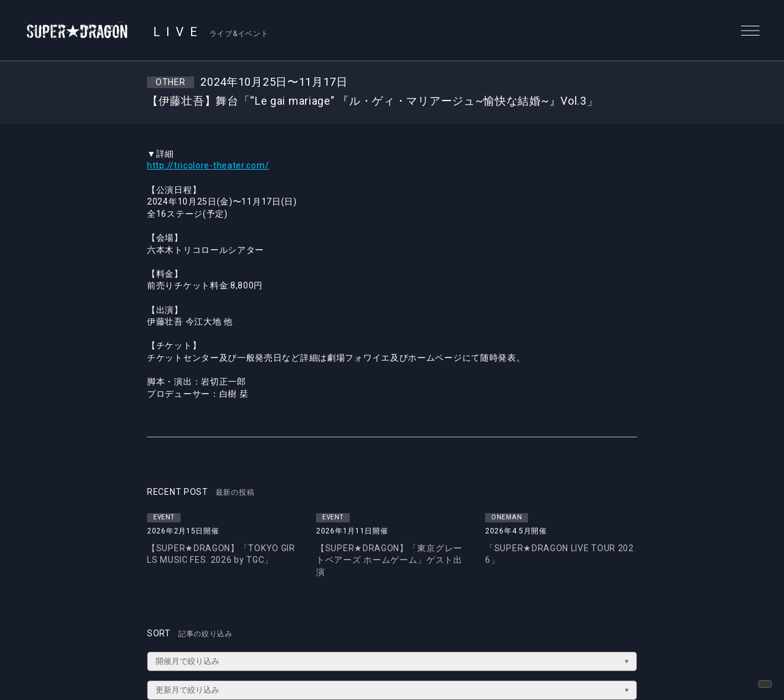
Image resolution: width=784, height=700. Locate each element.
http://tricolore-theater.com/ (208, 165)
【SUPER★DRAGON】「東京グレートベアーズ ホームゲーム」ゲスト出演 (389, 560)
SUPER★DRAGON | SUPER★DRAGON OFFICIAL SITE (78, 31)
